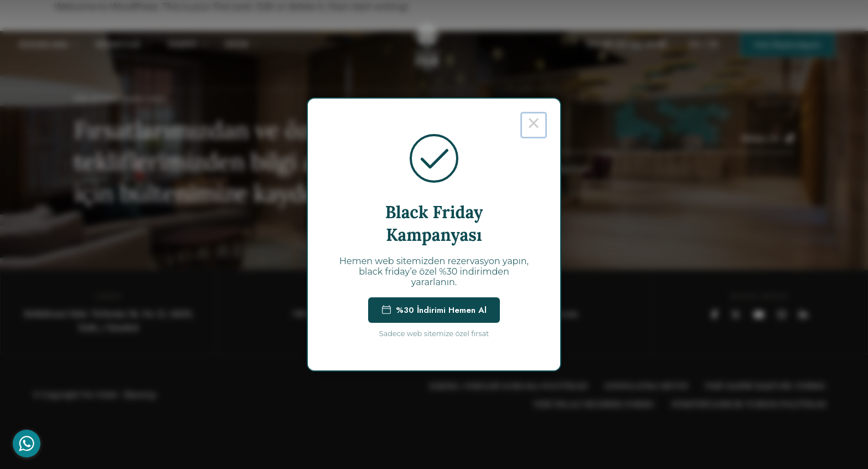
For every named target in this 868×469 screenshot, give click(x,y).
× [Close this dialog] (534, 125)
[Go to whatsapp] (27, 444)
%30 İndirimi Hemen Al (434, 310)
